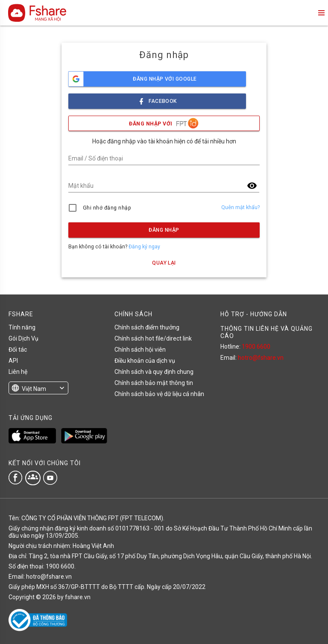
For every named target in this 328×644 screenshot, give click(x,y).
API (13, 361)
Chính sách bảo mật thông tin (154, 383)
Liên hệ (18, 372)
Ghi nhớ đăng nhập (107, 208)
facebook (157, 99)
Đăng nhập (164, 230)
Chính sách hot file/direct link (153, 338)
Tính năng (22, 327)
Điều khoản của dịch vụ (145, 361)
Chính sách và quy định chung (154, 372)
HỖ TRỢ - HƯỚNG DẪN (254, 314)
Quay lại (164, 263)
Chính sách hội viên (140, 350)
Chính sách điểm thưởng (147, 327)
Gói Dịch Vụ (23, 338)
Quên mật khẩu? (240, 207)
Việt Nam (34, 389)
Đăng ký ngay (144, 247)
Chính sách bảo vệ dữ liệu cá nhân (159, 394)
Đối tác (18, 350)
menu (321, 13)
